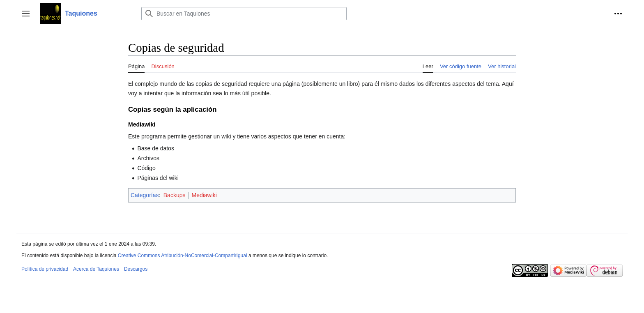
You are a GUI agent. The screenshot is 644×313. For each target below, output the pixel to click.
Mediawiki (204, 195)
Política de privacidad (45, 269)
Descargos (136, 269)
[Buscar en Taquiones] (244, 14)
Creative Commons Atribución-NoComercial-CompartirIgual (183, 255)
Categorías (145, 195)
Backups (175, 195)
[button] (26, 14)
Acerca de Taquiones (96, 269)
